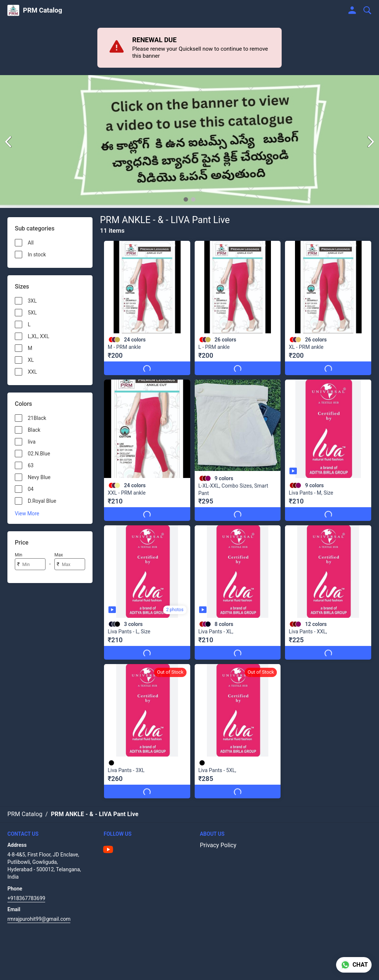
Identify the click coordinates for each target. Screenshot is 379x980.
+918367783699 (26, 891)
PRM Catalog (43, 10)
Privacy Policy (218, 838)
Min (19, 555)
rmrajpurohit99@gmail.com (39, 912)
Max (59, 555)
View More (27, 513)
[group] (189, 142)
